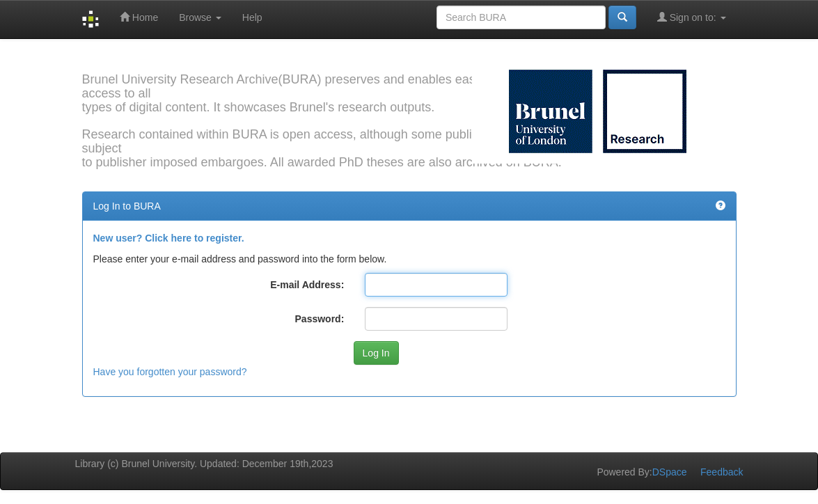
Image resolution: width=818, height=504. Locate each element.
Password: (320, 319)
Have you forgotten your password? (170, 372)
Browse (200, 17)
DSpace (670, 472)
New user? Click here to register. (169, 238)
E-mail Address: (307, 285)
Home (139, 17)
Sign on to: (692, 17)
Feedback (722, 472)
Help (252, 17)
